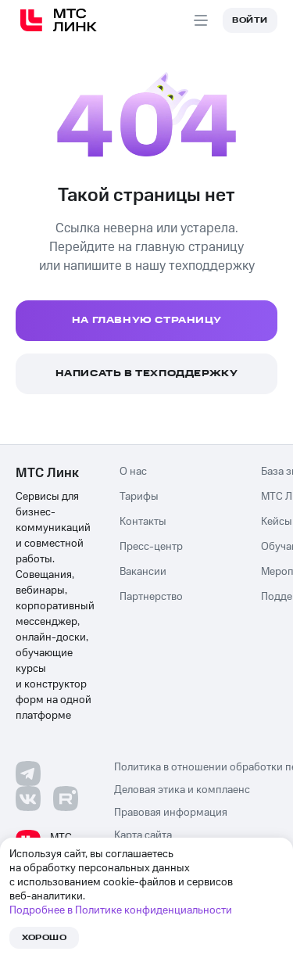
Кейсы (277, 522)
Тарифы (139, 497)
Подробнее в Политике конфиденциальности (121, 910)
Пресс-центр (151, 547)
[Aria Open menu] (201, 20)
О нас (133, 472)
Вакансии (143, 572)
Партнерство (151, 597)
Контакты (143, 522)
